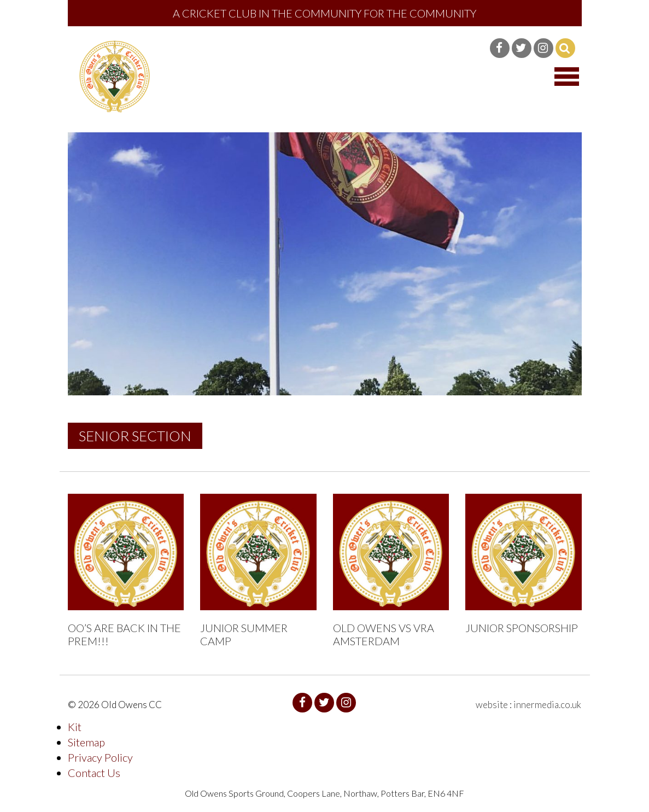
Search (565, 48)
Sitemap (86, 742)
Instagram (543, 48)
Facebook (500, 48)
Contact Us (94, 773)
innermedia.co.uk (547, 705)
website (492, 705)
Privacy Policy (100, 757)
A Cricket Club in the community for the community (324, 13)
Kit (75, 727)
